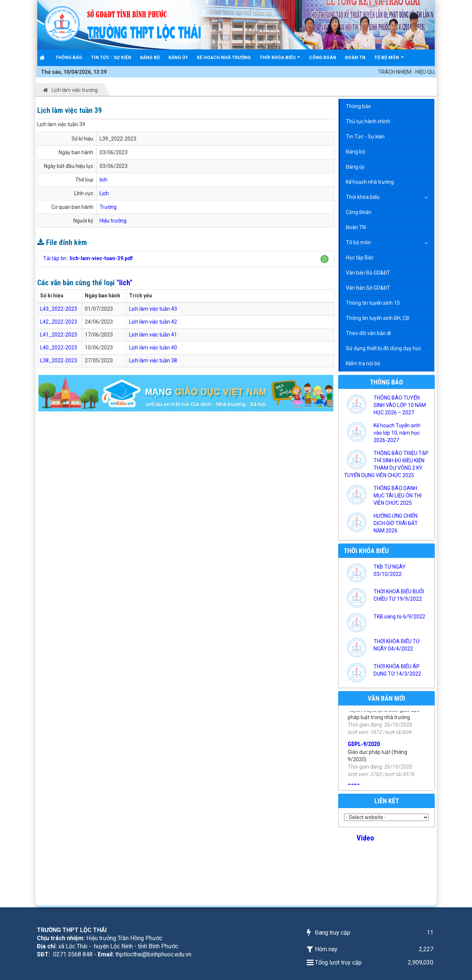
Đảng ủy (355, 167)
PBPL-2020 (361, 713)
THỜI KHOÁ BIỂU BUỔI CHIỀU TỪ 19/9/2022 (399, 595)
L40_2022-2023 (59, 348)
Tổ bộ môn (358, 242)
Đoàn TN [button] (355, 58)
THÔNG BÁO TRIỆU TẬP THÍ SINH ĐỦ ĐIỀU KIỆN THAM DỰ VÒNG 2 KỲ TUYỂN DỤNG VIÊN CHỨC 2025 (386, 464)
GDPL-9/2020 (364, 755)
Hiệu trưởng (113, 221)
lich (103, 180)
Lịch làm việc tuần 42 (153, 322)
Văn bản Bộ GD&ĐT (368, 273)
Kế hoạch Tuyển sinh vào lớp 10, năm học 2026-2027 (397, 433)
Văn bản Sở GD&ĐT (368, 288)
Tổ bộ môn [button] (389, 60)
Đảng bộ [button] (150, 58)
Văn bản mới (386, 698)
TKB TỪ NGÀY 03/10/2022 (390, 570)
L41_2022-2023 (59, 335)
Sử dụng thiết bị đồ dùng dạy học (383, 348)
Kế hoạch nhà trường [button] (224, 58)
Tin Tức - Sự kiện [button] (111, 58)
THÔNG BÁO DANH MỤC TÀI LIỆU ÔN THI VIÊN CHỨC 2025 (398, 496)
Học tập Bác (360, 258)
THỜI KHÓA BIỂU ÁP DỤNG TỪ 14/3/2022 (397, 670)
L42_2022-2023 (59, 322)
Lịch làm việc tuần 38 (153, 360)
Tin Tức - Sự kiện (365, 137)
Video (365, 838)
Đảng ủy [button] (178, 58)
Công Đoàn (359, 212)
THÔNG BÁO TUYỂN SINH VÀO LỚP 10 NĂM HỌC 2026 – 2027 (400, 405)
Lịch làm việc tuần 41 (153, 335)
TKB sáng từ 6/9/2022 (399, 617)
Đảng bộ (355, 152)
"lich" (124, 283)
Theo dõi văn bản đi (368, 333)
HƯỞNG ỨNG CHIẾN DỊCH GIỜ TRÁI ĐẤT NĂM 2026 (396, 523)
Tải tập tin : (88, 258)
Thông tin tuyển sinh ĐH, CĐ (378, 318)
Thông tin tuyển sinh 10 (373, 303)
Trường (108, 207)
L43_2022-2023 (59, 309)
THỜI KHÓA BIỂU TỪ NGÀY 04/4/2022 (397, 645)
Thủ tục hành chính (368, 121)
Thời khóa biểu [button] (280, 60)
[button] (324, 259)
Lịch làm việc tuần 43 (153, 309)
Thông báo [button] (69, 58)
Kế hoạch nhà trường (370, 182)
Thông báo (358, 106)
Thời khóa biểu (363, 197)
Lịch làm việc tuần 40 (153, 348)
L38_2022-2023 (59, 360)
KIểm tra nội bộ (363, 363)
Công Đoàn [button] (323, 58)
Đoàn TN (356, 227)
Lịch (104, 193)
